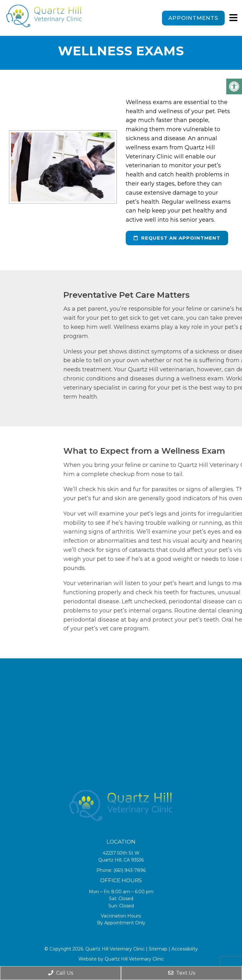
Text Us (182, 973)
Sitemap (158, 949)
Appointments (193, 18)
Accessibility (185, 949)
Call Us (61, 973)
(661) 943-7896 (130, 870)
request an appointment (177, 238)
